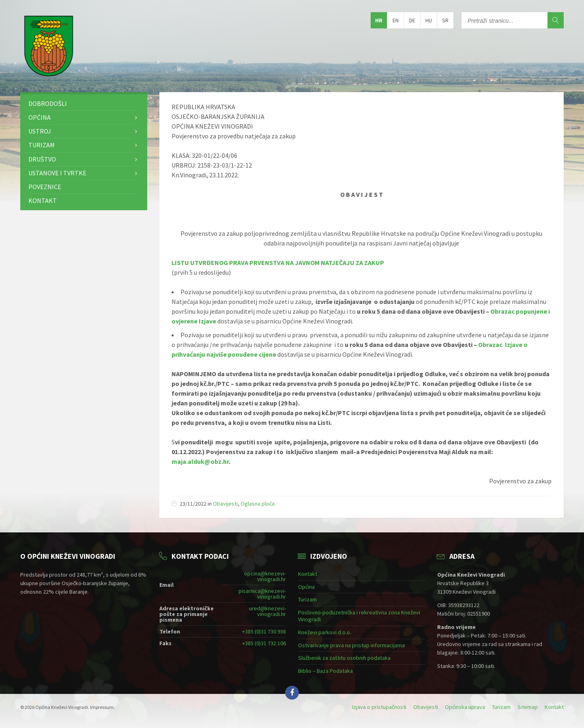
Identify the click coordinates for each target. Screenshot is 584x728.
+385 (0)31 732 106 (264, 643)
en (396, 20)
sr (445, 20)
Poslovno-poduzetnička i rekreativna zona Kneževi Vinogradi (359, 616)
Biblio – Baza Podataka (325, 671)
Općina (40, 117)
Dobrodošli (48, 103)
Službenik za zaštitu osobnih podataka (344, 658)
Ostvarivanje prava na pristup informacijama (351, 645)
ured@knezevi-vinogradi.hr (267, 611)
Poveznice (45, 187)
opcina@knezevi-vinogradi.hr (265, 576)
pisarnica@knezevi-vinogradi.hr (262, 594)
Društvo (42, 159)
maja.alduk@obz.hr (200, 461)
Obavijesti (225, 504)
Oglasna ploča (258, 504)
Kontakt (43, 200)
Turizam (42, 145)
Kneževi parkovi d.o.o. (325, 632)
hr (379, 20)
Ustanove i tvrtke (57, 173)
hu (429, 20)
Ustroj (40, 131)
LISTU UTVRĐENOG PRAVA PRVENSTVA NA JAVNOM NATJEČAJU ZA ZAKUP (278, 263)
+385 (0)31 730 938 (264, 631)
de (412, 20)
